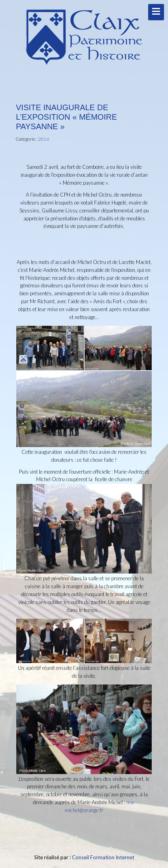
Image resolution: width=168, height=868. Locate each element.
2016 (44, 139)
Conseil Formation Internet (103, 857)
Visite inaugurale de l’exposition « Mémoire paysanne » (67, 117)
